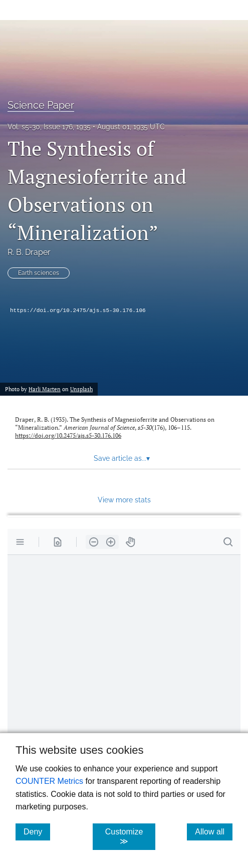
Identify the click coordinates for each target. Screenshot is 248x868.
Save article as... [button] (122, 458)
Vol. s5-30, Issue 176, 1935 (49, 127)
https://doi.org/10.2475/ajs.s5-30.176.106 (78, 311)
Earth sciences (39, 273)
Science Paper (41, 105)
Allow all (214, 831)
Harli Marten (45, 389)
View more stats (124, 500)
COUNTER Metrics (49, 781)
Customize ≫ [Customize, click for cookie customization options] (130, 836)
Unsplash (81, 389)
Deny (37, 831)
